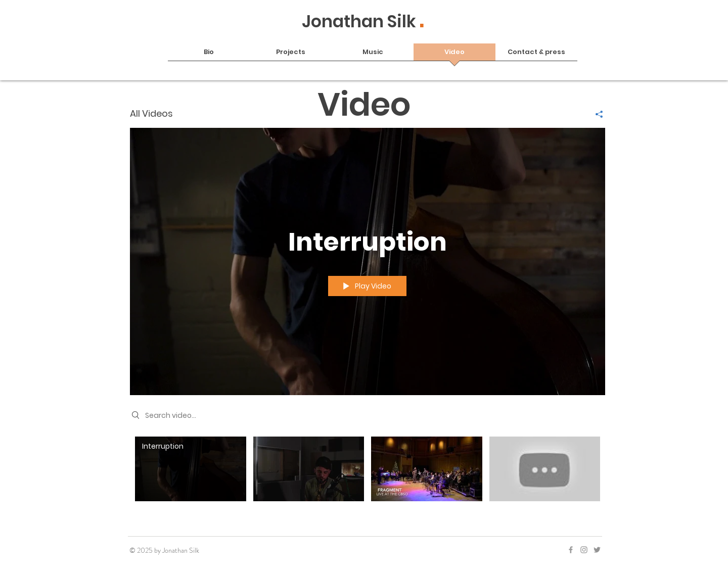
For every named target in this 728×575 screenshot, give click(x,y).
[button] (291, 55)
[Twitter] (597, 550)
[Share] (595, 114)
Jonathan (345, 21)
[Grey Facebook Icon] (571, 550)
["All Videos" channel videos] (368, 476)
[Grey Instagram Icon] (584, 550)
